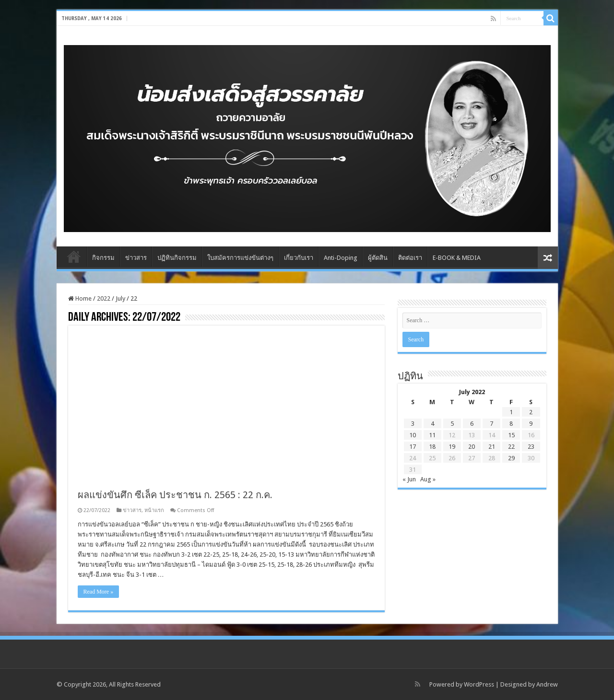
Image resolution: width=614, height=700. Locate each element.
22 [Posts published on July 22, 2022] (511, 447)
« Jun (409, 479)
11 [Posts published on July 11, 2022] (432, 435)
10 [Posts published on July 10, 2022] (413, 435)
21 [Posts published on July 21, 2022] (492, 447)
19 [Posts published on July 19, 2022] (452, 447)
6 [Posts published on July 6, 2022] (472, 424)
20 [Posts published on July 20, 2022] (472, 447)
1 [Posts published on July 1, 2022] (511, 412)
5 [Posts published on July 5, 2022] (452, 424)
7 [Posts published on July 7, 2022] (491, 424)
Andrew (547, 684)
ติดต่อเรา (410, 258)
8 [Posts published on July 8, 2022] (511, 424)
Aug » (428, 479)
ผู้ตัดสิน (378, 258)
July (120, 298)
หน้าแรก (154, 510)
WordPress (479, 684)
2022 (104, 298)
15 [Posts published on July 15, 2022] (511, 435)
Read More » (99, 592)
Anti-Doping (341, 258)
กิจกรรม (103, 258)
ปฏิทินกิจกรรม (177, 258)
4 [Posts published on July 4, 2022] (432, 424)
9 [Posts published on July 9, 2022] (531, 424)
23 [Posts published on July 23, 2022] (531, 447)
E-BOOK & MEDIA (457, 258)
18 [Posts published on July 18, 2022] (432, 447)
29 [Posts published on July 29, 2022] (511, 458)
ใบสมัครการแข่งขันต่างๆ (240, 258)
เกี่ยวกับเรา (299, 258)
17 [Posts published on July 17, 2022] (413, 447)
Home (74, 257)
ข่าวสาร (136, 258)
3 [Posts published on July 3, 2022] (413, 424)
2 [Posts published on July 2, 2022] (531, 412)
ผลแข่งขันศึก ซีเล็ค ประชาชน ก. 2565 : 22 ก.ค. (175, 495)
